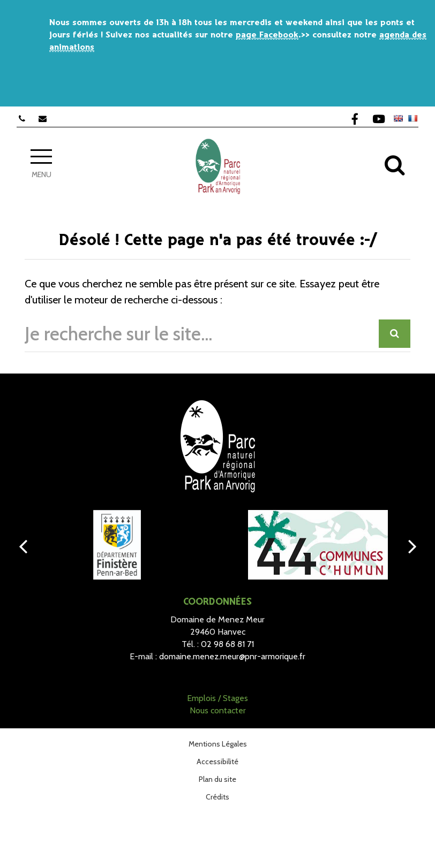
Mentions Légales (218, 744)
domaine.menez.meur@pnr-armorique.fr (232, 656)
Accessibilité (217, 762)
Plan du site (217, 779)
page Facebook (267, 35)
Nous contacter (218, 710)
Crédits (217, 797)
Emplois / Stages (217, 698)
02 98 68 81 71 (227, 644)
